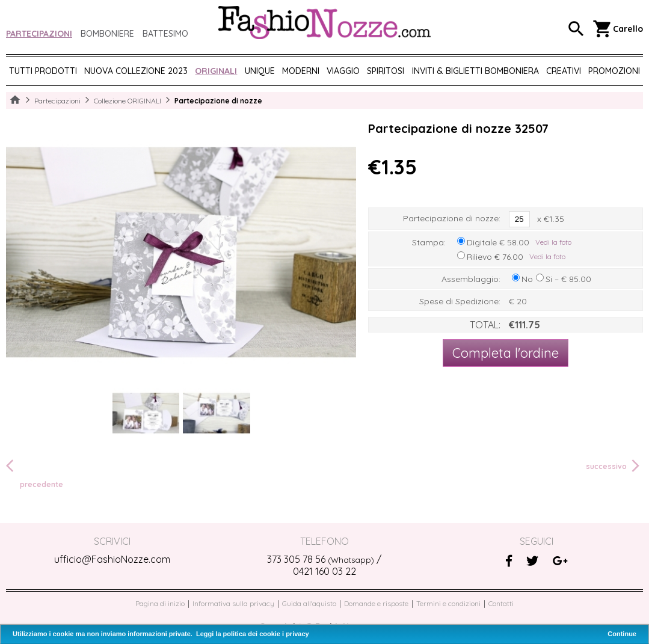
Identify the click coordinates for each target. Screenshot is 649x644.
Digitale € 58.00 (498, 242)
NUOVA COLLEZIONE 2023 (136, 71)
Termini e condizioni (448, 603)
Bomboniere (107, 34)
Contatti (501, 603)
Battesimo (165, 34)
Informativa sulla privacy (233, 603)
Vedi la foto (553, 242)
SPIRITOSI (386, 71)
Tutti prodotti (43, 71)
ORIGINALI (216, 71)
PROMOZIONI (614, 71)
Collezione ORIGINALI (128, 101)
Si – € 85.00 (568, 279)
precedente (35, 473)
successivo (614, 466)
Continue (622, 634)
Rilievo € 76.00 (495, 257)
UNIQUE (260, 71)
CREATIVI (564, 71)
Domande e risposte (376, 603)
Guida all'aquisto (309, 603)
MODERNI (301, 71)
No (527, 279)
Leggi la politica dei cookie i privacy (253, 634)
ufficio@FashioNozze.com (112, 559)
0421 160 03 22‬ (324, 571)
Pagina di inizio (160, 603)
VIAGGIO (343, 71)
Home (15, 100)
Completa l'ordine (506, 353)
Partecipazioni (39, 34)
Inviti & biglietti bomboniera (475, 71)
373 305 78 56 (321, 559)
